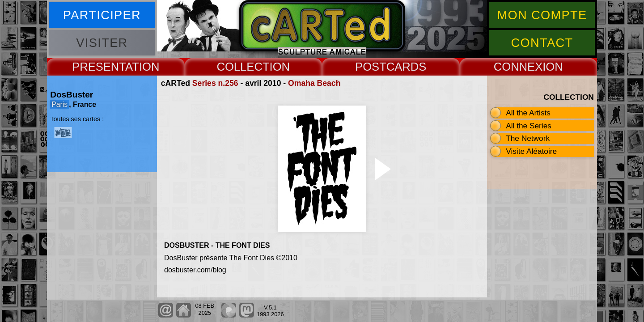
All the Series (529, 126)
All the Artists (528, 113)
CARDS (407, 67)
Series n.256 (215, 83)
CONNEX (518, 67)
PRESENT (99, 67)
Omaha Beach (314, 83)
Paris (59, 104)
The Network (528, 138)
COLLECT (243, 67)
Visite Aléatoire (531, 151)
